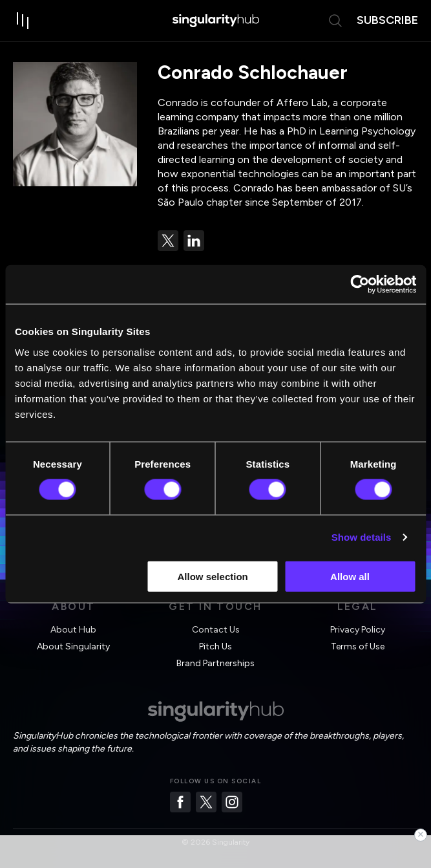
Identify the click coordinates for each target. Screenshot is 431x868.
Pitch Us (215, 646)
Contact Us (216, 630)
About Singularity (73, 646)
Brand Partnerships (215, 663)
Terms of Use (358, 646)
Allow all (350, 576)
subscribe (387, 20)
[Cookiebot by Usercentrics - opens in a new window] (360, 285)
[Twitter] (206, 802)
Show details (362, 537)
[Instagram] (232, 802)
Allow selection (213, 576)
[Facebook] (180, 802)
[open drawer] (23, 21)
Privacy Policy (358, 630)
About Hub (73, 630)
